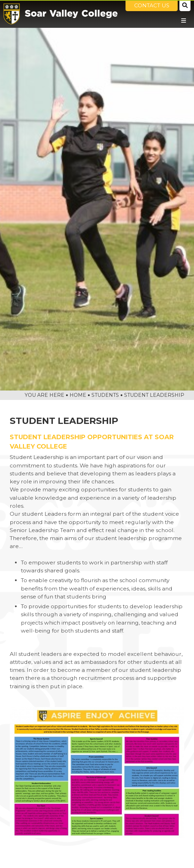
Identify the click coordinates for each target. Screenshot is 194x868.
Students (105, 395)
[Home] (60, 14)
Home (78, 395)
